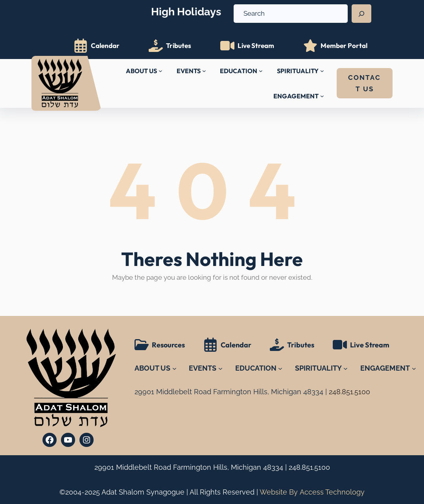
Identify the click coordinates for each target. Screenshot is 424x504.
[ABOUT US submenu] (160, 71)
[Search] (361, 14)
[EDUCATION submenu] (261, 71)
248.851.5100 (309, 467)
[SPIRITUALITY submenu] (322, 71)
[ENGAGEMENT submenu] (322, 96)
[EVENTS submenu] (204, 71)
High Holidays (186, 12)
